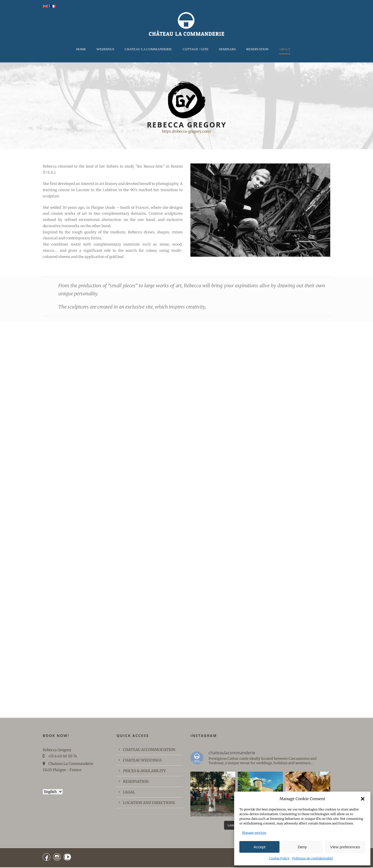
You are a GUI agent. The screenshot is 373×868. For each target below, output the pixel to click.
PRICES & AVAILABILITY (144, 771)
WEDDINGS (105, 49)
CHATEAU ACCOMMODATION (149, 750)
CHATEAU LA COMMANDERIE (148, 49)
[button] (363, 799)
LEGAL (129, 792)
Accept (260, 847)
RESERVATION (257, 49)
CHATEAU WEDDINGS (142, 760)
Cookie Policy (279, 858)
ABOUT (285, 49)
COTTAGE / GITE (195, 49)
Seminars (227, 49)
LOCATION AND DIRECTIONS (149, 803)
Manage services (254, 833)
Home (81, 49)
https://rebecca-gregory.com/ (187, 131)
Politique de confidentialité (313, 858)
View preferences (345, 847)
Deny (302, 847)
